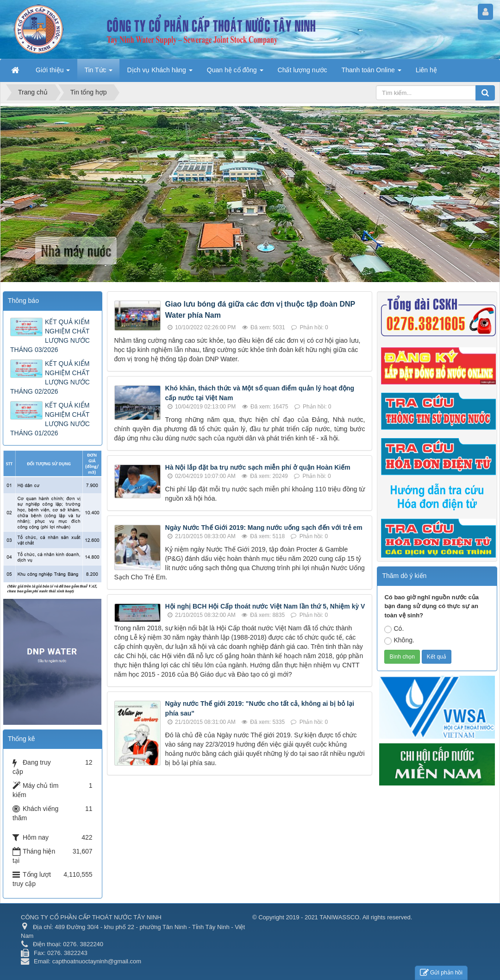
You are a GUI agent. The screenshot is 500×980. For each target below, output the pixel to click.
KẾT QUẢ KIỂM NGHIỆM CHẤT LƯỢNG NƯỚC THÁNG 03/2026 (50, 336)
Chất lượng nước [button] (303, 70)
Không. (399, 641)
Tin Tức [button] (98, 73)
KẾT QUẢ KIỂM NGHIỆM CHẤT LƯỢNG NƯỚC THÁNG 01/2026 (50, 419)
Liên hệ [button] (426, 70)
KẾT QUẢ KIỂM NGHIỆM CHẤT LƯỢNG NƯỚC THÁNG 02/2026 (50, 377)
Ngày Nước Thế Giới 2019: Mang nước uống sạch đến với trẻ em (264, 528)
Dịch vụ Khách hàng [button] (159, 73)
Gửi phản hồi (441, 973)
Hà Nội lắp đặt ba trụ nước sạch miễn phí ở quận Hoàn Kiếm (258, 467)
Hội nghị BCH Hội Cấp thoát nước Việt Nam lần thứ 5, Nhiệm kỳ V (265, 606)
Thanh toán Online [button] (372, 73)
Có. (394, 629)
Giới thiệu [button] (53, 73)
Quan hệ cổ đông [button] (235, 73)
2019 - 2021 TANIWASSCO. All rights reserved (348, 917)
